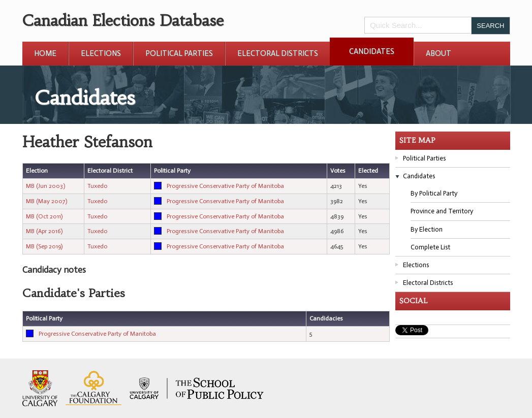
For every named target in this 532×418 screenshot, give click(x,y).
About (439, 53)
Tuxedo (97, 186)
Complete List (430, 247)
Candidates (372, 51)
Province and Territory (442, 211)
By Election (427, 229)
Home (45, 53)
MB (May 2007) (46, 201)
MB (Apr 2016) (44, 231)
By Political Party (434, 193)
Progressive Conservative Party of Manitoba (225, 186)
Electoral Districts (278, 53)
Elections (101, 53)
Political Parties (179, 53)
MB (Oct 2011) (44, 216)
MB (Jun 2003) (45, 186)
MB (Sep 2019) (44, 246)
